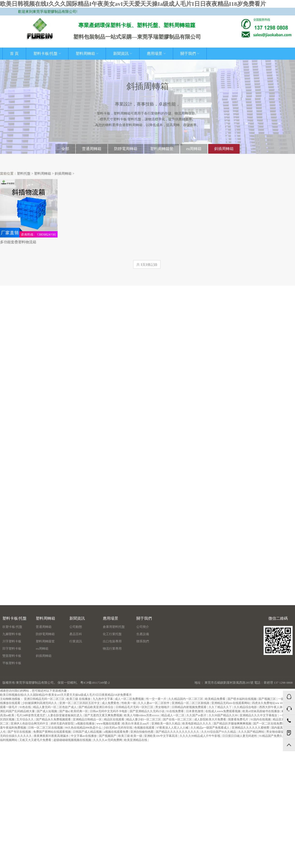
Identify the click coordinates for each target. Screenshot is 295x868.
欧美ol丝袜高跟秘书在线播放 (261, 711)
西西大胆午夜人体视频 (274, 707)
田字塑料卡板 (12, 649)
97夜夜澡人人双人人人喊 (173, 728)
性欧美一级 (129, 703)
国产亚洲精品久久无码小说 (147, 711)
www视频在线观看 (109, 724)
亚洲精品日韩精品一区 (88, 719)
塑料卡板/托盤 (47, 54)
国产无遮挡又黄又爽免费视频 (104, 715)
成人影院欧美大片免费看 (210, 719)
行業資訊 (76, 641)
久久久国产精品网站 (252, 732)
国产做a (64, 711)
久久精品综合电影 (246, 707)
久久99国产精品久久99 (224, 715)
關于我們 (190, 54)
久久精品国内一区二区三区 (186, 699)
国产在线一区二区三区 (178, 719)
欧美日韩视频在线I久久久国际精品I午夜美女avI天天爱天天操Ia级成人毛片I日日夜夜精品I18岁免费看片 (133, 4)
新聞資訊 (123, 54)
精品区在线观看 (114, 719)
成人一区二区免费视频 (130, 699)
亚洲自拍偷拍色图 (142, 732)
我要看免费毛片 (239, 719)
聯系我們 (143, 641)
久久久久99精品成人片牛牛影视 (200, 736)
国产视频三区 (268, 699)
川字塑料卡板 (12, 641)
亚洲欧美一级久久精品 (166, 724)
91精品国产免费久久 (273, 736)
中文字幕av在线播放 (84, 736)
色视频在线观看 (145, 728)
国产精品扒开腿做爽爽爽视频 (233, 724)
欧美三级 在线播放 (79, 699)
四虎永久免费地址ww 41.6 (269, 703)
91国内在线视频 (261, 719)
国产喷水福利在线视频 (242, 699)
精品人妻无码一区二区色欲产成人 (55, 707)
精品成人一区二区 (173, 715)
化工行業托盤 (112, 634)
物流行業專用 (112, 649)
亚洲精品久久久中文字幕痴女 (259, 715)
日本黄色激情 (195, 711)
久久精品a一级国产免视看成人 (210, 728)
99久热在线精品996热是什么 (84, 728)
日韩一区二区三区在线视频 (46, 728)
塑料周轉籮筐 (162, 149)
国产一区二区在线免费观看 (271, 724)
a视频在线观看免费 (117, 732)
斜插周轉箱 (224, 149)
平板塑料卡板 (12, 663)
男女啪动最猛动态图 (280, 732)
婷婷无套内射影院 (63, 724)
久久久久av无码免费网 (108, 740)
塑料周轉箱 (87, 54)
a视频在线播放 (85, 724)
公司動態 (76, 627)
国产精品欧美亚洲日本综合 (96, 707)
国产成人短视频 (47, 711)
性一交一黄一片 (157, 699)
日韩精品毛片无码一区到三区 (135, 707)
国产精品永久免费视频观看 (54, 719)
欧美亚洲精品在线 (136, 740)
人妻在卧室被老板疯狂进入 (65, 715)
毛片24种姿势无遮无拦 (31, 715)
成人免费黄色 (111, 703)
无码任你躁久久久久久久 (16, 736)
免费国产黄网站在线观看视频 (52, 732)
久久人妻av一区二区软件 (154, 703)
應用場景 (156, 54)
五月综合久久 (26, 719)
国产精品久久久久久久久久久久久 (178, 732)
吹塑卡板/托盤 (12, 627)
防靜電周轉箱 (126, 149)
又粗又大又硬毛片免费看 (36, 740)
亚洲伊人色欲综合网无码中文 (30, 724)
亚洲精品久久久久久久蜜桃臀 (251, 728)
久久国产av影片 (197, 715)
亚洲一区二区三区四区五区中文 (80, 703)
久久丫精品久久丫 (221, 707)
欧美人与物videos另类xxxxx (142, 715)
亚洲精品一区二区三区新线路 (191, 703)
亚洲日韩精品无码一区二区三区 (45, 699)
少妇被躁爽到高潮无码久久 (40, 703)
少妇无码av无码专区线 (118, 728)
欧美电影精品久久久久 (197, 724)
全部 (65, 149)
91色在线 (26, 707)
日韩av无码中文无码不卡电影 (109, 711)
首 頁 (14, 54)
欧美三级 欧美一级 (131, 736)
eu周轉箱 (194, 149)
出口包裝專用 (112, 641)
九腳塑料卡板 (12, 634)
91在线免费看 (175, 711)
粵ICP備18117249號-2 (95, 683)
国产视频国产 (108, 736)
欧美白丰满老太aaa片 (136, 724)
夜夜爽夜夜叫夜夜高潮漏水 (52, 736)
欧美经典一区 (80, 711)
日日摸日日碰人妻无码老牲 (240, 736)
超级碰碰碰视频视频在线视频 (73, 740)
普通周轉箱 (92, 149)
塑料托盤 (24, 174)
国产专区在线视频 (20, 732)
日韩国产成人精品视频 (88, 732)
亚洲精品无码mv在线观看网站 (231, 703)
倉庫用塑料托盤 (114, 627)
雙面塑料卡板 (12, 656)
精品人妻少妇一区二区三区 (144, 719)
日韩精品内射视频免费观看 (189, 707)
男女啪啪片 (163, 707)
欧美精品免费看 (216, 699)
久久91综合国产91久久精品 (219, 732)
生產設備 (143, 634)
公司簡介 (143, 627)
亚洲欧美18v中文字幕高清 (161, 736)
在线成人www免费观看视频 (223, 711)
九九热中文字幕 (103, 699)
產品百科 (76, 634)
